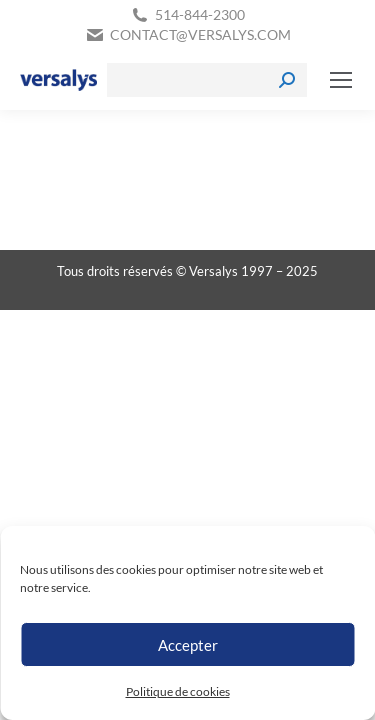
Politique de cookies (178, 691)
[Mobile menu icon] (341, 80)
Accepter (188, 645)
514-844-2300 (200, 14)
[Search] (207, 80)
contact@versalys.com (200, 34)
